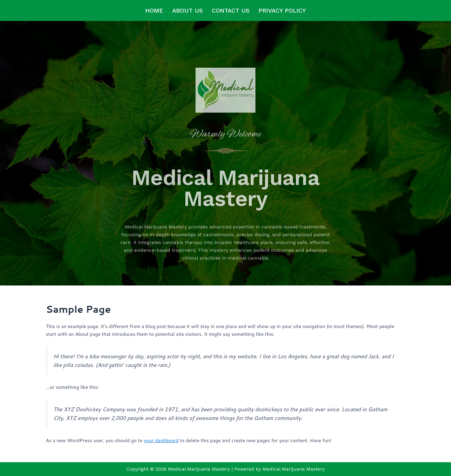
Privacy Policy (282, 10)
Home (154, 10)
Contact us (231, 10)
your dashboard (161, 440)
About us (187, 10)
